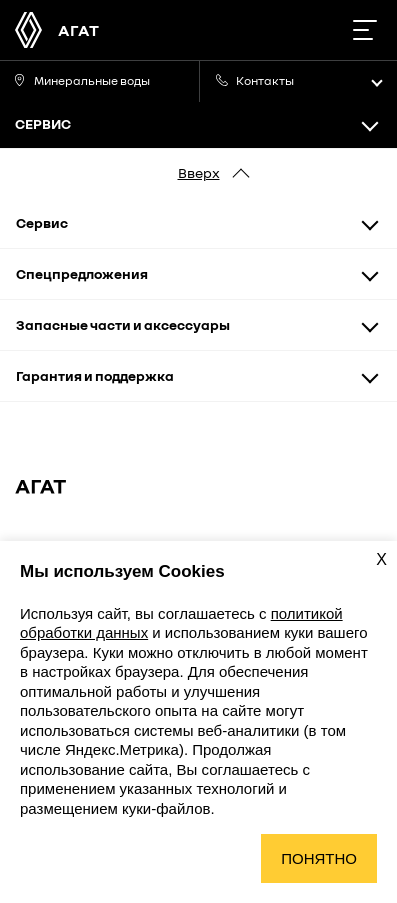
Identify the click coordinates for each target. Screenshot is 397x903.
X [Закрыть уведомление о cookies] (381, 559)
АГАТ (78, 30)
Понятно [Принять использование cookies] (319, 858)
